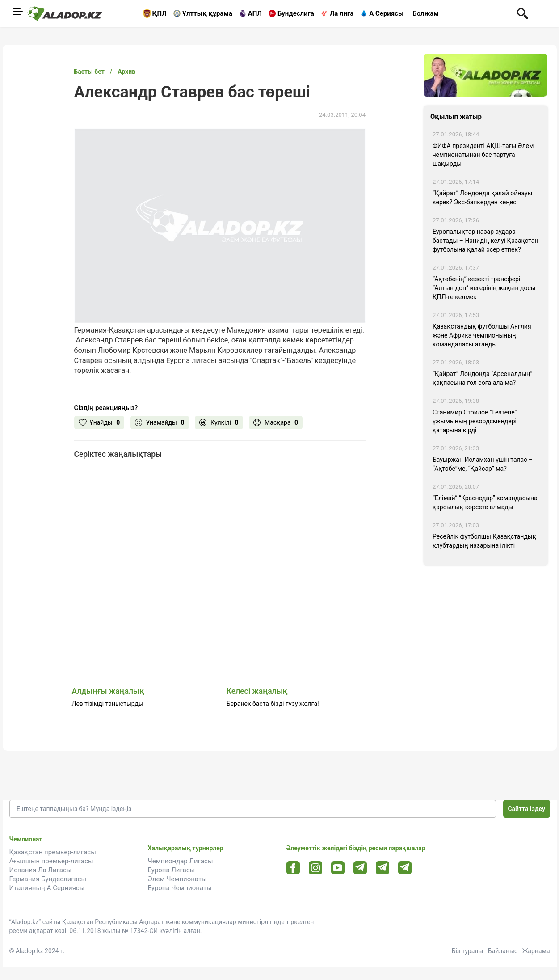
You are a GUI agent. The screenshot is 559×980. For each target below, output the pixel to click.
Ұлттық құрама (207, 13)
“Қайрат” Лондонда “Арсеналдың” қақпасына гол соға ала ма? (483, 378)
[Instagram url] (315, 868)
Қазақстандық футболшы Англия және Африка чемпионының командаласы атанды (482, 335)
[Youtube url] (338, 868)
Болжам (425, 13)
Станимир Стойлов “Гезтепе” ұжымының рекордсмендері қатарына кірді (475, 421)
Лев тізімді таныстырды (108, 704)
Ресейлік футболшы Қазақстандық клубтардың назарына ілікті (484, 541)
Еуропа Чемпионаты (180, 888)
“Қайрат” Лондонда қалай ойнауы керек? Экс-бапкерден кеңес (482, 198)
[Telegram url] (360, 868)
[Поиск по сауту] (523, 13)
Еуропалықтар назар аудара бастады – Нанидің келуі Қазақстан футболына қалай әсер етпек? (485, 241)
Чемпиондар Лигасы (181, 861)
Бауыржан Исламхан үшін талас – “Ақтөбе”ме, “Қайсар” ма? (483, 464)
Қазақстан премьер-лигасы (53, 852)
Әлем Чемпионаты (177, 879)
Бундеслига (296, 13)
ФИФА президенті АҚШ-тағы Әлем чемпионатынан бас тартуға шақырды (483, 155)
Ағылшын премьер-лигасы (51, 861)
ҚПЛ (160, 13)
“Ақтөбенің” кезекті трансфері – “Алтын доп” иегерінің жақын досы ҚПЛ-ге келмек (484, 288)
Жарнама (536, 951)
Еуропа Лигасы (172, 870)
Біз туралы (468, 951)
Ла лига (342, 13)
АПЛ (255, 13)
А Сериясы (386, 13)
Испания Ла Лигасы (41, 870)
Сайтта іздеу (526, 809)
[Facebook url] (293, 868)
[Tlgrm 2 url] (405, 868)
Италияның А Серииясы (47, 888)
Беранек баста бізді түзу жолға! (273, 704)
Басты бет (89, 72)
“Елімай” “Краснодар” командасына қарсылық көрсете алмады (485, 503)
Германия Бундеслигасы (48, 879)
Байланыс (503, 951)
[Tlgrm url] (382, 868)
